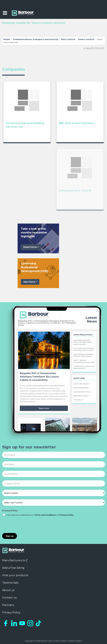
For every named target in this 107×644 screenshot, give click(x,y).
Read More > (31, 247)
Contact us (9, 598)
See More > (30, 282)
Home (7, 39)
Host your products (15, 575)
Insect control (86, 39)
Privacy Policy (10, 511)
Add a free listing (13, 568)
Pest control (68, 39)
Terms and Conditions (45, 515)
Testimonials (10, 583)
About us (8, 590)
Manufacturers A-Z (15, 560)
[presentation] (27, 525)
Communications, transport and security (36, 39)
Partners (8, 605)
